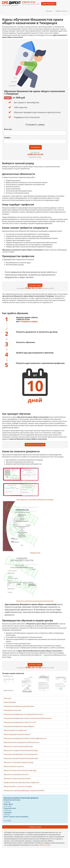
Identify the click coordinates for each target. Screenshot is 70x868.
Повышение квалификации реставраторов (19, 706)
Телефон (7, 138)
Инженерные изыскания (12, 710)
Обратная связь (45, 845)
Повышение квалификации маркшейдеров (19, 726)
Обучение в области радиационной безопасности (22, 742)
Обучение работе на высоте (14, 766)
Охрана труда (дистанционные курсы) (17, 734)
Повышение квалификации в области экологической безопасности (28, 718)
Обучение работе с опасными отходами (18, 786)
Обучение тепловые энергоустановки (17, 778)
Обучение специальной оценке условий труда (20, 770)
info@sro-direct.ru (62, 11)
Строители (7, 698)
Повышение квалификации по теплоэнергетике (21, 754)
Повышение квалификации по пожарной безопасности (23, 714)
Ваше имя (8, 129)
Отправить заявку (35, 827)
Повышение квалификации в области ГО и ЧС (20, 722)
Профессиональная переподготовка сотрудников (21, 782)
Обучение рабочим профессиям (15, 730)
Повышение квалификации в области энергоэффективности (25, 738)
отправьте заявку (29, 321)
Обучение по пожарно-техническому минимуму (21, 750)
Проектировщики (10, 702)
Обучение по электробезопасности (16, 774)
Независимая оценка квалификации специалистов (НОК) (24, 790)
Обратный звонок (49, 4)
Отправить (35, 147)
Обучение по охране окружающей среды (18, 746)
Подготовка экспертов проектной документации (21, 758)
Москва (49, 11)
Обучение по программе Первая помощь (19, 762)
